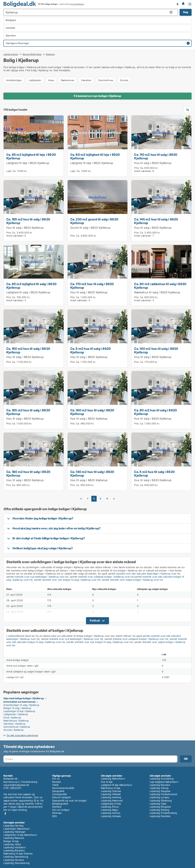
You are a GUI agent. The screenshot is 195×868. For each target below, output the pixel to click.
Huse (51, 80)
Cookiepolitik (60, 794)
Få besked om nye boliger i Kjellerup (97, 96)
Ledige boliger (11, 54)
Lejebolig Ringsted (160, 807)
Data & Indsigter (61, 797)
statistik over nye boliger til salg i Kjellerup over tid (71, 580)
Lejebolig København (113, 779)
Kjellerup (50, 54)
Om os (56, 779)
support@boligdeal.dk (16, 785)
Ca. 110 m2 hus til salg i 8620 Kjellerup (156, 156)
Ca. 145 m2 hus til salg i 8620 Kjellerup (156, 221)
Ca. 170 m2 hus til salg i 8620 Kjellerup (92, 286)
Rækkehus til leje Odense (18, 854)
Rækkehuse (68, 80)
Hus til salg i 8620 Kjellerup (153, 163)
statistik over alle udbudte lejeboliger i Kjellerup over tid (148, 574)
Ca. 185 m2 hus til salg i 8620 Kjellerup (28, 221)
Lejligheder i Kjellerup (16, 714)
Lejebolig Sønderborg (16, 857)
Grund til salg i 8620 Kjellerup (90, 228)
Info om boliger (61, 810)
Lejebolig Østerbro (14, 850)
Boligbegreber (60, 804)
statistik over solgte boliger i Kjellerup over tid (136, 580)
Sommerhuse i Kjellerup (17, 727)
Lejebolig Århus (110, 807)
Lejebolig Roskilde (160, 816)
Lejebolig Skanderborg (17, 863)
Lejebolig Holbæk (111, 816)
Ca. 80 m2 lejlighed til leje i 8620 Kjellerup (95, 156)
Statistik (57, 807)
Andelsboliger (14, 80)
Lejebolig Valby (12, 844)
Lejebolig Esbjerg (160, 810)
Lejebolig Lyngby (160, 797)
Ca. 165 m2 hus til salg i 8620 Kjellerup (28, 412)
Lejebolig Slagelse (160, 791)
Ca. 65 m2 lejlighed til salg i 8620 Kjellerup (31, 286)
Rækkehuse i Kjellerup (16, 721)
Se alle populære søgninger (22, 735)
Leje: (9, 171)
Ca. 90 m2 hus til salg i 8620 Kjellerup (155, 412)
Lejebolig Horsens (14, 860)
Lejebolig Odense (111, 791)
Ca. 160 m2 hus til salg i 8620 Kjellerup (92, 412)
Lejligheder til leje (111, 804)
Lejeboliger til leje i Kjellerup (19, 711)
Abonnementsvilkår (63, 788)
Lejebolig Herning (13, 826)
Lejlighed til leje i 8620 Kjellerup (28, 163)
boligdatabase (77, 4)
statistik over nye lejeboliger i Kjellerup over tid (41, 577)
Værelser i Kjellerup (14, 724)
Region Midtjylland (32, 54)
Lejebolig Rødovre (14, 838)
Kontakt (57, 782)
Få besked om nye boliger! (177, 4)
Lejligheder (35, 80)
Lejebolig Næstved (112, 800)
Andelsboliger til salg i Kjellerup (21, 705)
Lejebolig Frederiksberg (163, 813)
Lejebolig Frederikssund (163, 794)
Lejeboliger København (17, 829)
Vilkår (55, 785)
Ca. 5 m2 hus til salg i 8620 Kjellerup (91, 350)
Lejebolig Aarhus (110, 813)
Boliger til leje (11, 841)
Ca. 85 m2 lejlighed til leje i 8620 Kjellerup (31, 156)
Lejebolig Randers (160, 785)
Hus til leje (107, 782)
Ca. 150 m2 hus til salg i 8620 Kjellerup (28, 350)
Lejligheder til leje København (20, 835)
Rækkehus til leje (111, 788)
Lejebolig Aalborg (111, 797)
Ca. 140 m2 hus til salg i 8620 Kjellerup (156, 350)
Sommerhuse (106, 80)
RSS (55, 816)
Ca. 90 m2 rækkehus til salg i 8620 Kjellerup (160, 286)
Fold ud (95, 620)
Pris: (137, 168)
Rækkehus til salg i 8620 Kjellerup (157, 292)
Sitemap (57, 813)
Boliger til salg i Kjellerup (17, 708)
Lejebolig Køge (109, 810)
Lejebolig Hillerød (111, 794)
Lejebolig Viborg (159, 788)
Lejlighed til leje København (117, 785)
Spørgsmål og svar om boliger (69, 800)
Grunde (124, 80)
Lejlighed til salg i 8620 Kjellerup (28, 292)
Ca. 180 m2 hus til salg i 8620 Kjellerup (28, 474)
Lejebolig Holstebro (15, 847)
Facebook (5, 814)
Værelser (86, 80)
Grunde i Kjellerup (14, 730)
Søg (186, 12)
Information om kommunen (20, 702)
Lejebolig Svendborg (162, 779)
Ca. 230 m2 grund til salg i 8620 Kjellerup (94, 221)
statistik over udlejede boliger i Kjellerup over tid (106, 577)
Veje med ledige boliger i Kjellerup (24, 698)
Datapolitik (58, 791)
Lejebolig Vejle (158, 804)
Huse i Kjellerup (12, 717)
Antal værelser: (143, 171)
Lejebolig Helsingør (14, 832)
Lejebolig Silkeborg (161, 800)
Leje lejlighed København (164, 782)
